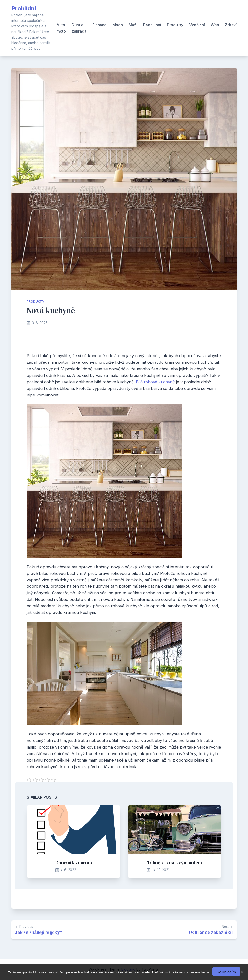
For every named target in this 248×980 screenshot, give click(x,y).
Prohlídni (24, 8)
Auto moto (61, 28)
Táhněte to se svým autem (175, 863)
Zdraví (231, 25)
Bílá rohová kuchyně (155, 382)
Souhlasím (226, 972)
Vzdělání (197, 25)
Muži (133, 25)
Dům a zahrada (79, 28)
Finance (99, 25)
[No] (242, 972)
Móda (118, 25)
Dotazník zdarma (74, 863)
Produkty (175, 25)
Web (215, 25)
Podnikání (152, 25)
